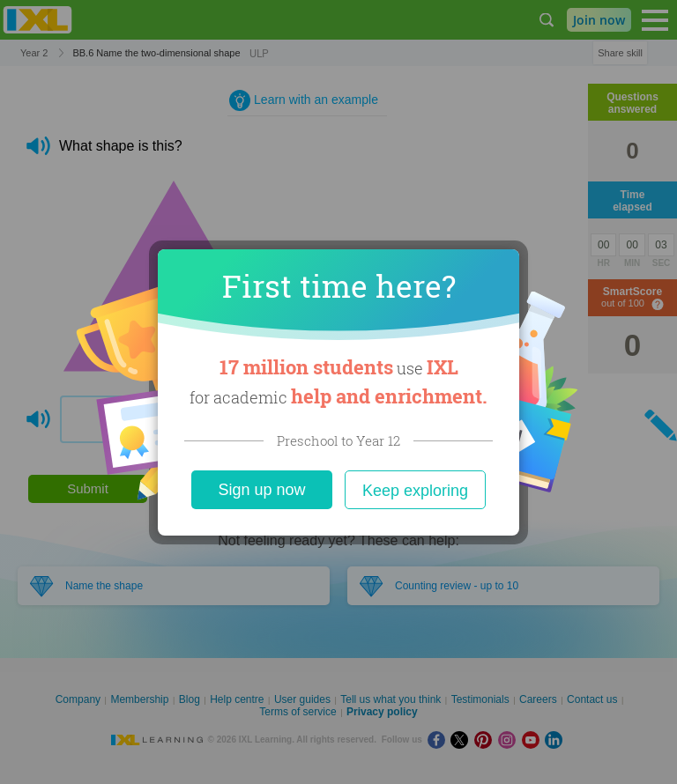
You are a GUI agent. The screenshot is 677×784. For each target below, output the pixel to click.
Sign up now (261, 490)
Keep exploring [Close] (415, 491)
